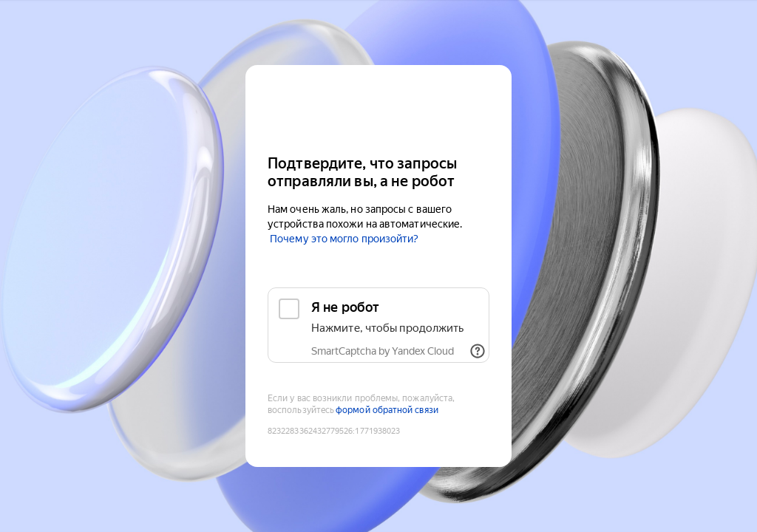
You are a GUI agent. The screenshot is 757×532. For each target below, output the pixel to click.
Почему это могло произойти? (344, 239)
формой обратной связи (387, 410)
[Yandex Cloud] (378, 108)
